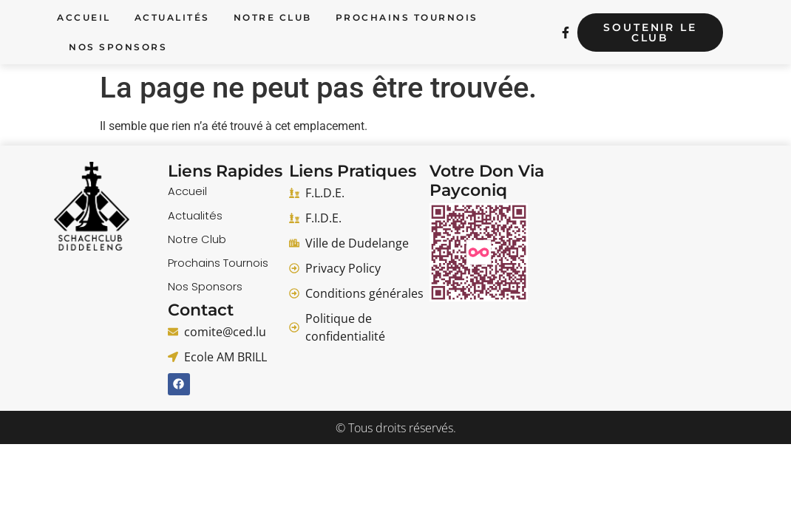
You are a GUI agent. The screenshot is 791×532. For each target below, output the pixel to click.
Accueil (84, 17)
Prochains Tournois (407, 17)
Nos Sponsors (118, 47)
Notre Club (273, 17)
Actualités (172, 17)
